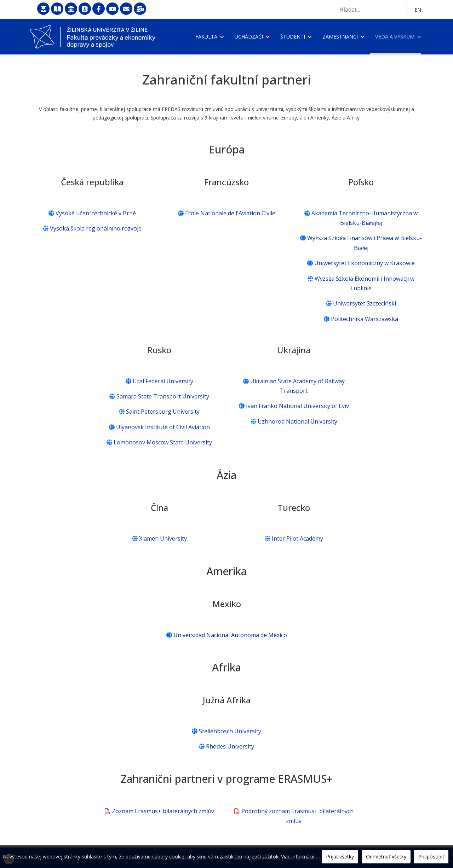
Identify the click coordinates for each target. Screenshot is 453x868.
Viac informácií (298, 857)
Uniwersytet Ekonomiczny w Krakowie (361, 263)
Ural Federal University (159, 381)
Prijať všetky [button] (340, 857)
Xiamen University (159, 538)
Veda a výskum (395, 37)
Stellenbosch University (226, 731)
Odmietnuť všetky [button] (386, 857)
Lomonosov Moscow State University (159, 442)
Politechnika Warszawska (361, 319)
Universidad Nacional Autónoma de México (227, 635)
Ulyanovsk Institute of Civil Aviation (159, 427)
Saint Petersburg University (159, 412)
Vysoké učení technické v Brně (92, 213)
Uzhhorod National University (294, 421)
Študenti (293, 37)
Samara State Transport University (159, 396)
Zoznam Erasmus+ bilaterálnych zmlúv (159, 811)
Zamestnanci (340, 37)
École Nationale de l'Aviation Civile (227, 213)
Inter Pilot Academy (294, 538)
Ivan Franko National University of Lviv (294, 406)
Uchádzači (249, 37)
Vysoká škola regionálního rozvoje (92, 228)
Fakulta (206, 37)
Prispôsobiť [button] (431, 857)
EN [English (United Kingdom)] (418, 10)
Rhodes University (226, 746)
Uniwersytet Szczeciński (361, 303)
